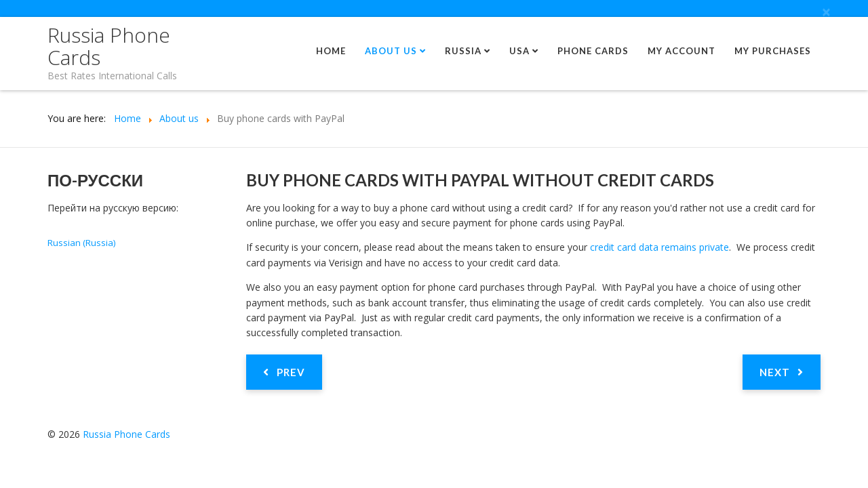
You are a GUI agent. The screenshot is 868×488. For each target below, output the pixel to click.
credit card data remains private (659, 247)
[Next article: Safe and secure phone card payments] (782, 372)
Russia (463, 51)
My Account (682, 51)
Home (331, 51)
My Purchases (773, 51)
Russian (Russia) (81, 243)
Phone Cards (593, 51)
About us (391, 51)
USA (519, 51)
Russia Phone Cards (109, 46)
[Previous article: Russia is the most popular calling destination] (284, 372)
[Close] (826, 13)
